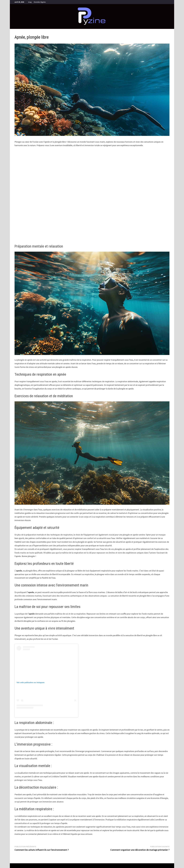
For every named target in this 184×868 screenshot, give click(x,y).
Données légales (40, 2)
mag (30, 2)
